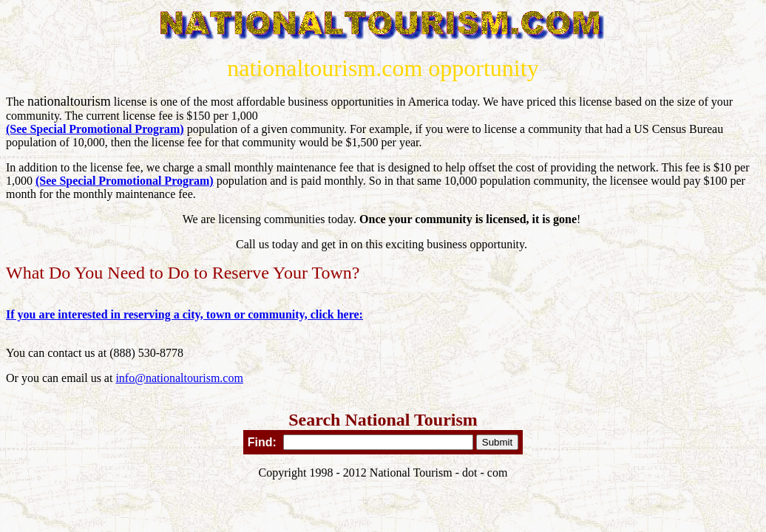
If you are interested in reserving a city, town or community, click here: (184, 314)
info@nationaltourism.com (179, 378)
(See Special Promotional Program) (95, 129)
